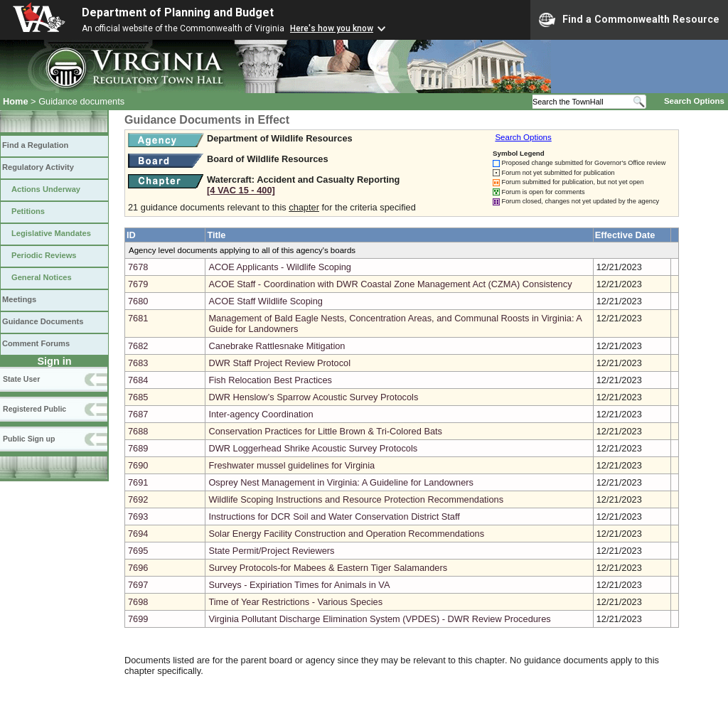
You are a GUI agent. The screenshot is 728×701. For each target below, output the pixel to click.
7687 (138, 414)
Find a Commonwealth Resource (629, 20)
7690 (138, 465)
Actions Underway (46, 189)
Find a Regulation (35, 145)
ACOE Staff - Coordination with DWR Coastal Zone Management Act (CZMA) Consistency (390, 284)
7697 (138, 585)
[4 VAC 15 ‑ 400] (241, 190)
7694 (138, 534)
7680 (138, 301)
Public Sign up (29, 439)
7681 (138, 318)
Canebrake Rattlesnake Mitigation (277, 346)
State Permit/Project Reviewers (271, 551)
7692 (138, 499)
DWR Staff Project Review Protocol (279, 363)
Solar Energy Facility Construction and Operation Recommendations (346, 534)
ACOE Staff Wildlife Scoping (266, 301)
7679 (138, 284)
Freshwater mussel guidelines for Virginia (291, 465)
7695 (138, 551)
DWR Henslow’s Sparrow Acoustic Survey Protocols (313, 397)
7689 (138, 448)
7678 (138, 267)
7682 (138, 346)
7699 (138, 619)
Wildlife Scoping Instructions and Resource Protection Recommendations (356, 499)
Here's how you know (332, 28)
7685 (138, 397)
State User (21, 379)
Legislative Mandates (51, 233)
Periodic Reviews (44, 255)
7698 (138, 602)
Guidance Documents (43, 321)
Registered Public (34, 409)
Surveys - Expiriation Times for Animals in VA (299, 585)
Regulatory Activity (38, 167)
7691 (138, 482)
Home (16, 101)
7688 (138, 431)
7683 (138, 363)
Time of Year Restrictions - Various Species (295, 602)
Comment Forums (36, 343)
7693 (138, 517)
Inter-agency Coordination (261, 414)
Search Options (694, 101)
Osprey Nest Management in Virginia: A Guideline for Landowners (341, 482)
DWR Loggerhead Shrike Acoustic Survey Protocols (313, 448)
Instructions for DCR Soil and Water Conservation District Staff (334, 517)
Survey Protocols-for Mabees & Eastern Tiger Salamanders (328, 568)
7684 (138, 380)
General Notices (42, 277)
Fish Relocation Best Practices (270, 380)
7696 (138, 568)
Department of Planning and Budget (178, 12)
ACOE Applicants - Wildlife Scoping (280, 267)
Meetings (19, 299)
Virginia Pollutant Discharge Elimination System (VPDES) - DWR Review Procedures (379, 619)
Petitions (28, 211)
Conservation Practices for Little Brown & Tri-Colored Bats (325, 431)
